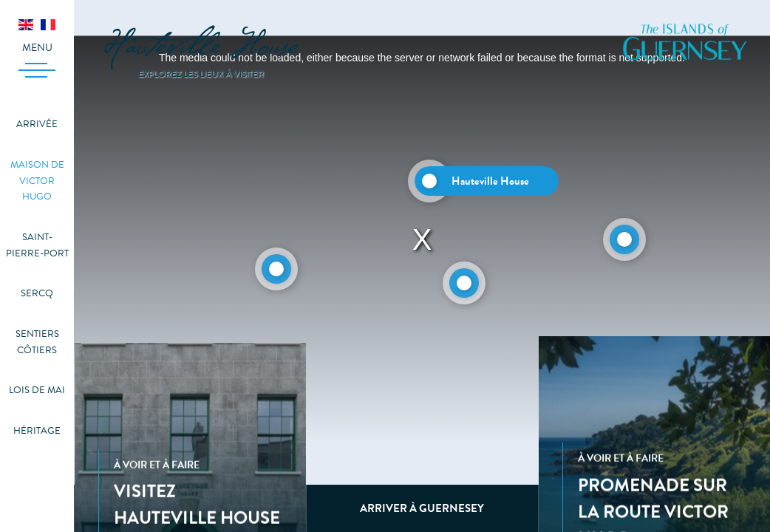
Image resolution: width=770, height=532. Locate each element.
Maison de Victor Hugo (37, 181)
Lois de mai (37, 390)
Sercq (37, 293)
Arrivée (37, 124)
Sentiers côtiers (37, 342)
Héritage (37, 431)
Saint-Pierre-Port (37, 245)
